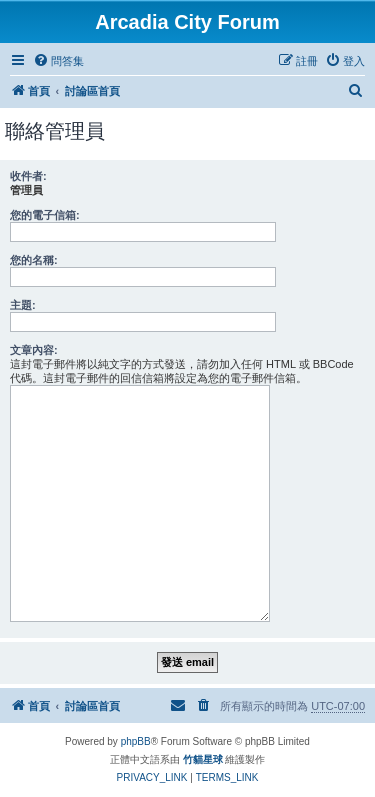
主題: (23, 305)
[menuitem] (58, 61)
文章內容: (34, 350)
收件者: (28, 176)
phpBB (136, 741)
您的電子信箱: (45, 215)
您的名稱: (34, 260)
